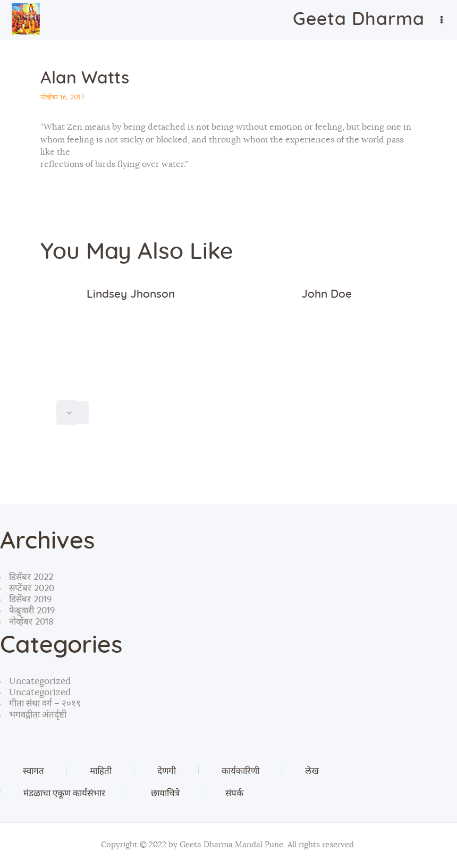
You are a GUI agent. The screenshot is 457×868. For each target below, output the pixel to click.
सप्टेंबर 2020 (32, 588)
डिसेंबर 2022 (31, 577)
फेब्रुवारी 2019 (32, 610)
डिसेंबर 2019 (30, 599)
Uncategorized (40, 681)
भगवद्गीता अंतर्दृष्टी (38, 715)
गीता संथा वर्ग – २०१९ (45, 703)
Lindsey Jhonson (131, 294)
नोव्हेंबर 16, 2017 (62, 98)
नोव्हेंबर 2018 (31, 622)
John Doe (327, 294)
